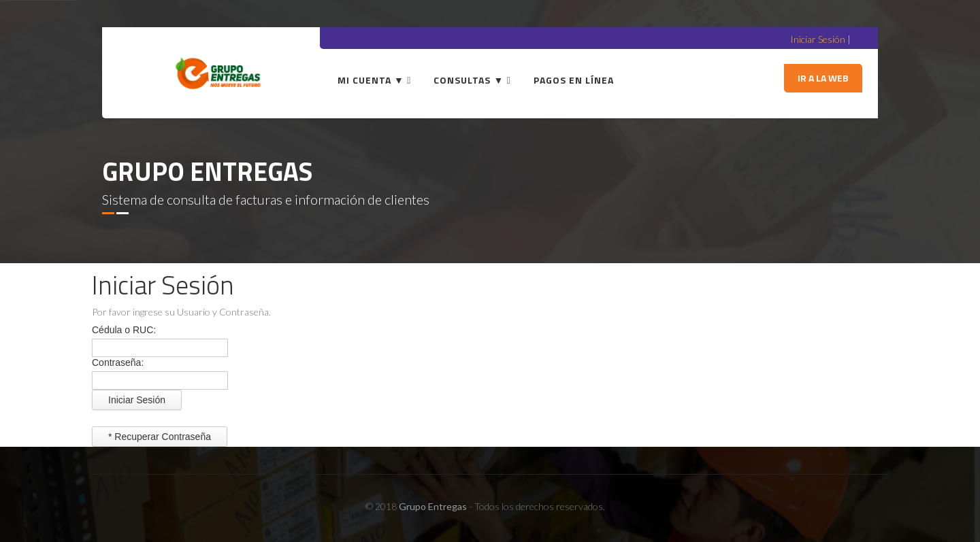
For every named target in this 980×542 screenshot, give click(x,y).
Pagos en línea (574, 80)
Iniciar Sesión (818, 39)
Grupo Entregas (433, 506)
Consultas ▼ (469, 80)
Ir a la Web (823, 78)
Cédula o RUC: (124, 330)
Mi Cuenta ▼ (371, 80)
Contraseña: (118, 362)
